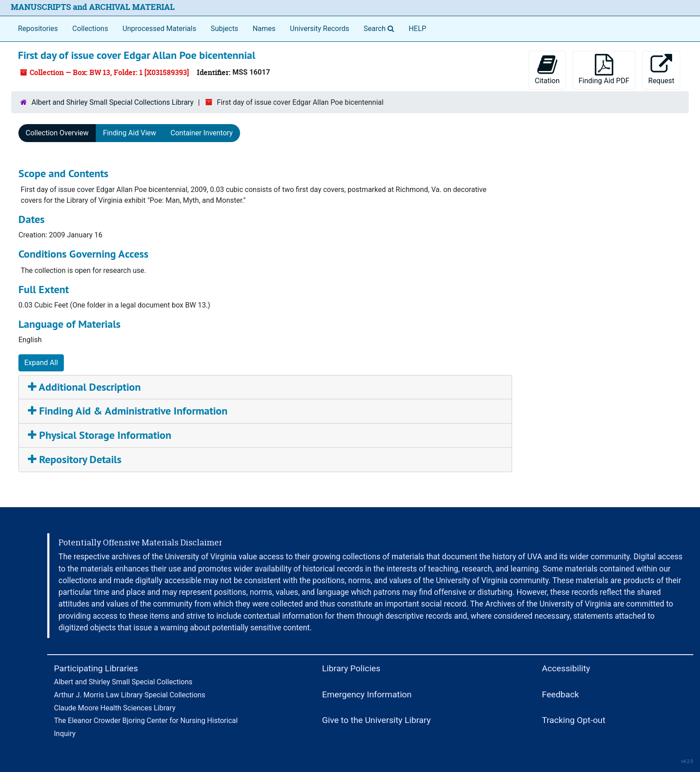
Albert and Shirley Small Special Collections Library (113, 102)
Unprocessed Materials (159, 29)
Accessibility (566, 668)
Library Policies (351, 668)
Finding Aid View (129, 133)
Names (264, 29)
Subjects (224, 29)
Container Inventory (201, 133)
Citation (547, 69)
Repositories (38, 29)
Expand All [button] (41, 363)
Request (661, 69)
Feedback (560, 694)
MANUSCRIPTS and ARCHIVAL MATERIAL (93, 7)
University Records (320, 29)
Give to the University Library (376, 720)
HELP (417, 29)
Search (381, 28)
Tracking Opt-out (573, 720)
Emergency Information (367, 694)
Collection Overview (57, 133)
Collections (90, 29)
